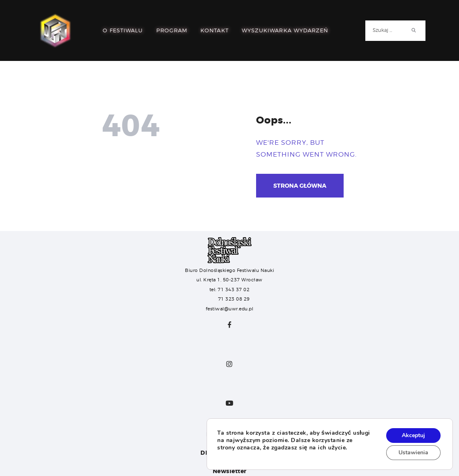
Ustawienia (413, 452)
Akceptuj (413, 435)
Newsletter (230, 471)
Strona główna (300, 186)
